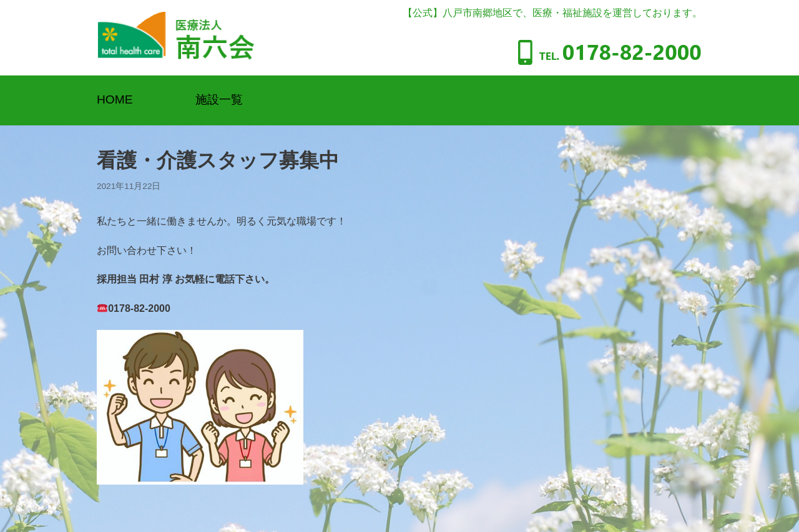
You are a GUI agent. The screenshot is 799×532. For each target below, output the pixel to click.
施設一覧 (219, 99)
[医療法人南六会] (176, 38)
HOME (115, 99)
